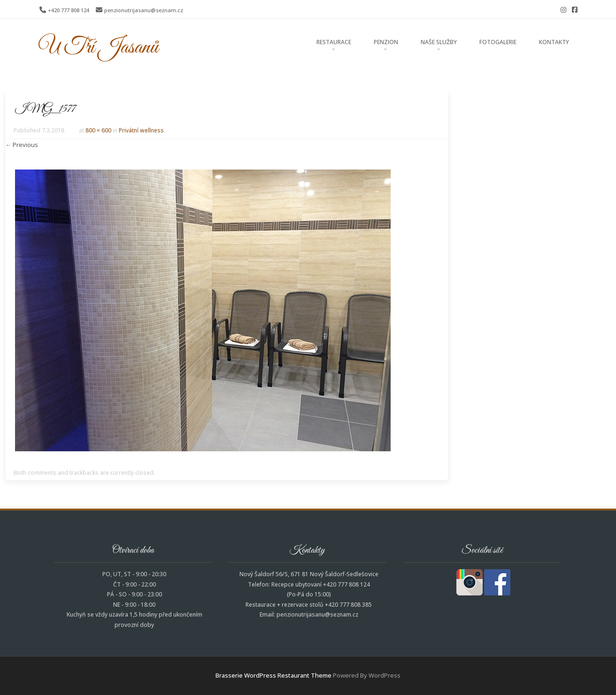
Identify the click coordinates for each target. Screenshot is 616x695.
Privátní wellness (141, 130)
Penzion (386, 42)
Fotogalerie (498, 42)
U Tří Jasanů (98, 47)
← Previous (22, 145)
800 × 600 (98, 130)
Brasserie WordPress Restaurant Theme (273, 675)
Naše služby (439, 42)
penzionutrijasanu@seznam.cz (144, 10)
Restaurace (334, 42)
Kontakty (554, 42)
